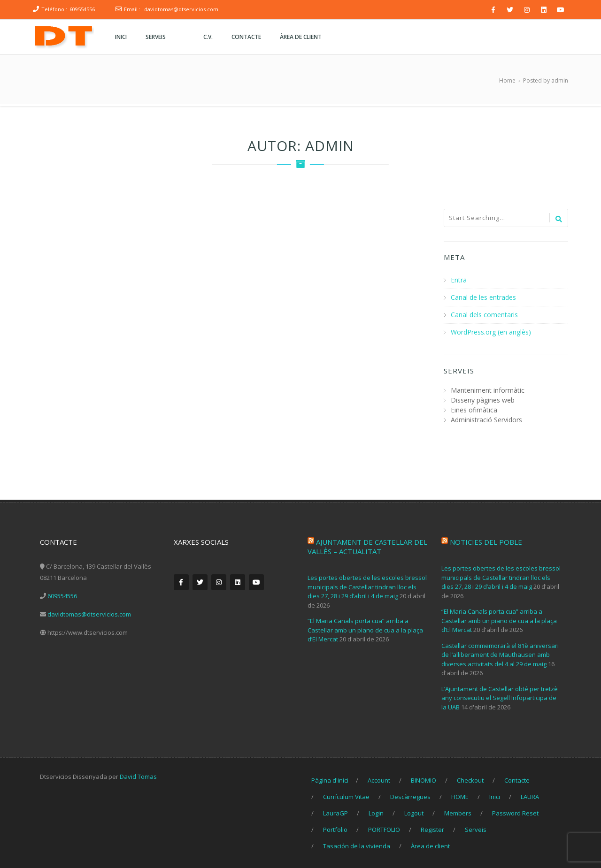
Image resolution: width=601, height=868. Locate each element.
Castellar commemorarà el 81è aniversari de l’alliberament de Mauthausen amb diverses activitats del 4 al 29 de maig (500, 653)
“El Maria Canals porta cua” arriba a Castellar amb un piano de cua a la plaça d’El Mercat (365, 628)
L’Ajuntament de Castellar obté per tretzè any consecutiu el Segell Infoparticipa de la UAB (500, 696)
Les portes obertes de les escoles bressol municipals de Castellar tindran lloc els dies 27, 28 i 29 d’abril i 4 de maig (367, 585)
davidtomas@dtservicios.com (181, 9)
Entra (459, 280)
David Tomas (138, 775)
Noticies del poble (486, 541)
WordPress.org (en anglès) (491, 331)
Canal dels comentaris (484, 314)
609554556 (82, 9)
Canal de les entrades (483, 297)
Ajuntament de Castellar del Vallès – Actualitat (367, 545)
